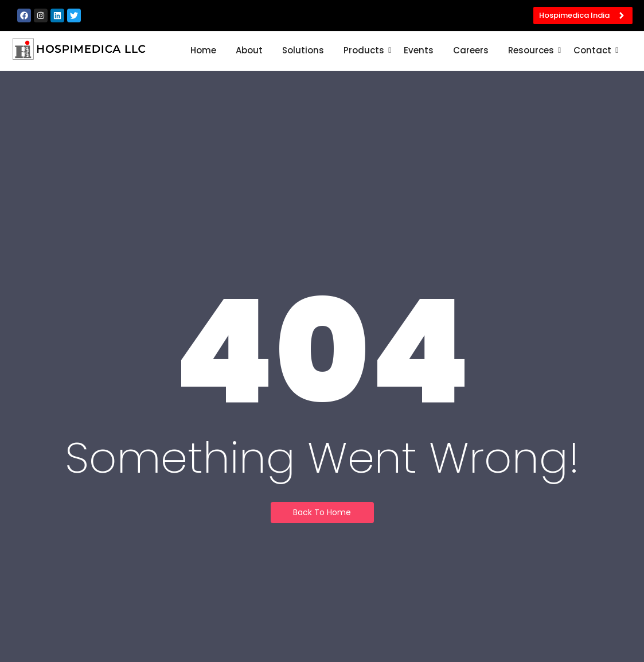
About (249, 50)
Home (203, 50)
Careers (471, 50)
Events (419, 50)
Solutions (303, 50)
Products (366, 50)
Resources (533, 50)
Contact (594, 50)
